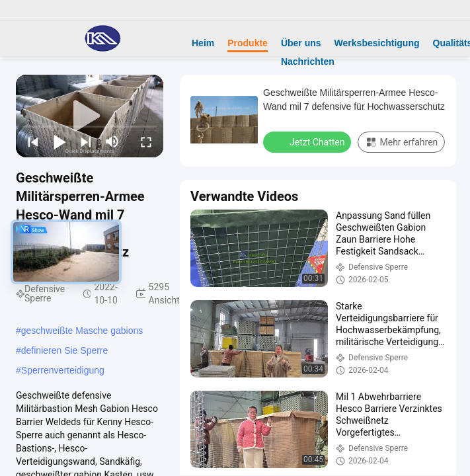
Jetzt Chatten (308, 141)
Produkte (248, 43)
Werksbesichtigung (377, 43)
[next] (86, 141)
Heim (203, 43)
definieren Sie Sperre (65, 350)
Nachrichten (308, 61)
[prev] (33, 141)
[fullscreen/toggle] (146, 141)
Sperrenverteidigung (63, 370)
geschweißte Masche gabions (82, 331)
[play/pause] (59, 141)
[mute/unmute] (112, 141)
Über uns (301, 43)
